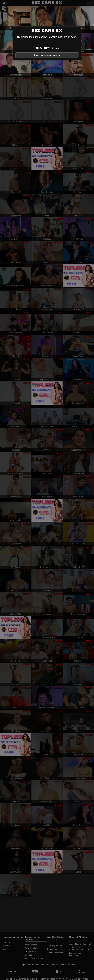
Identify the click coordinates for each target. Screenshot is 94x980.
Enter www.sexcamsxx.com (47, 55)
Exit (47, 43)
